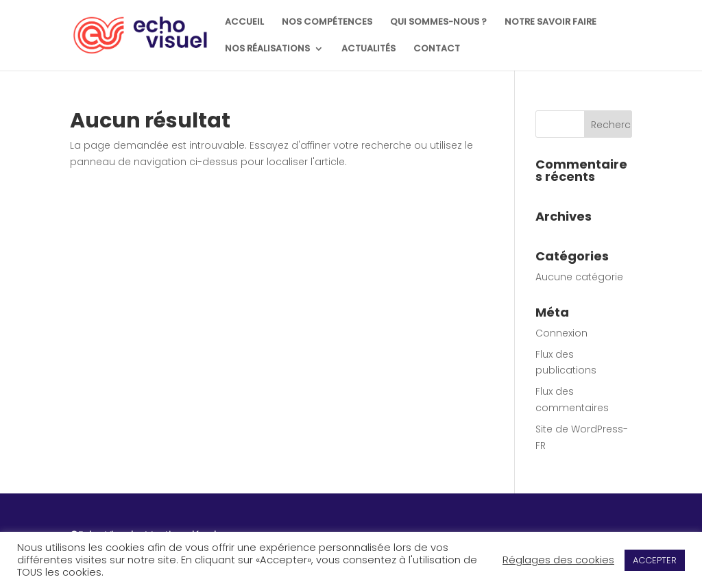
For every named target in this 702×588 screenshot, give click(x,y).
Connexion (561, 333)
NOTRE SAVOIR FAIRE (550, 23)
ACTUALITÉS (368, 49)
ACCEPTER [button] (655, 560)
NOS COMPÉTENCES (327, 23)
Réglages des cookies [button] (558, 560)
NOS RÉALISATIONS (267, 49)
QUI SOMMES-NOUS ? (438, 23)
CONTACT (437, 49)
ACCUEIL (244, 23)
